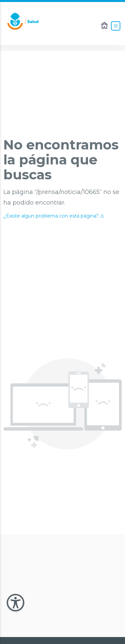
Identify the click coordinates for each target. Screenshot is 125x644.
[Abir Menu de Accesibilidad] (15, 603)
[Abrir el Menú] (116, 26)
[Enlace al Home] (105, 26)
